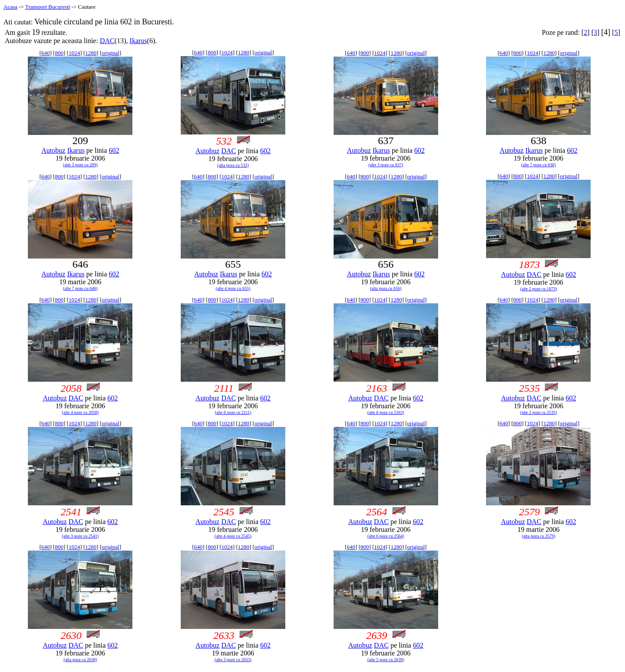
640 (46, 53)
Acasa (10, 7)
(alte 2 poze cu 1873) (538, 289)
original (110, 53)
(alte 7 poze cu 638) (539, 165)
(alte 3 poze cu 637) (386, 165)
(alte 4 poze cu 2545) (233, 536)
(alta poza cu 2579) (539, 536)
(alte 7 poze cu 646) (80, 288)
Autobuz (53, 150)
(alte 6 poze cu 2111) (233, 412)
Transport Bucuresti (48, 7)
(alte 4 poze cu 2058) (80, 412)
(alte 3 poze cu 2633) (233, 660)
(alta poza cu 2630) (80, 660)
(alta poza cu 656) (386, 288)
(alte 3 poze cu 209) (80, 165)
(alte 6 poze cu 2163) (386, 412)
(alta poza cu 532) (233, 165)
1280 (91, 53)
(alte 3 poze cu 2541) (80, 536)
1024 (74, 53)
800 (59, 53)
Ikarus (139, 41)
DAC (107, 41)
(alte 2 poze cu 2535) (538, 412)
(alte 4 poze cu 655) (233, 288)
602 (114, 150)
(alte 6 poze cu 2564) (386, 536)
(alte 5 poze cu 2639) (386, 660)
